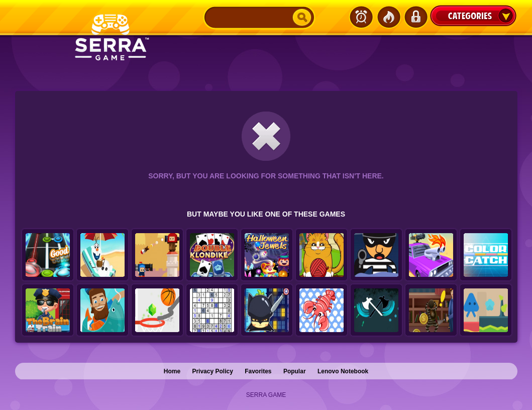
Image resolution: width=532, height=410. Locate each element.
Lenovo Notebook (343, 371)
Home (172, 371)
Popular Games (388, 17)
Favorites (258, 371)
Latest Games (361, 17)
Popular (295, 371)
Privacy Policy (212, 371)
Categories (473, 16)
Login (415, 17)
